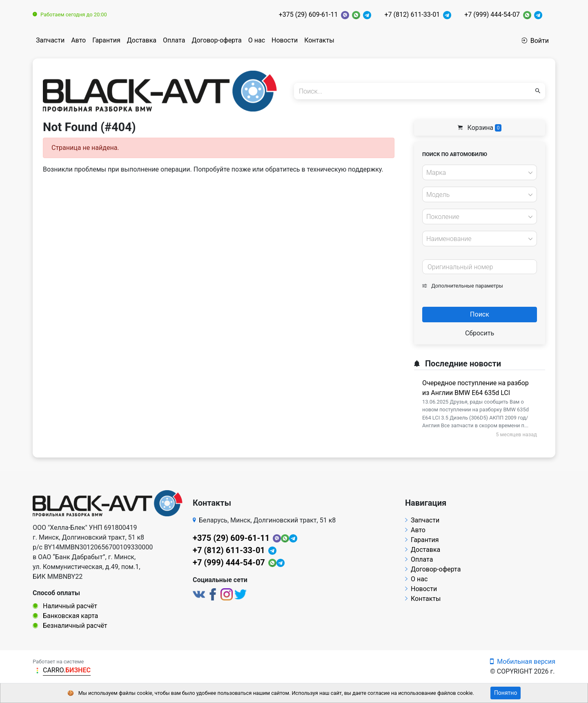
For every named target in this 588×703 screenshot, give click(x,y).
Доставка (142, 40)
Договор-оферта (216, 40)
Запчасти (50, 40)
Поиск (480, 314)
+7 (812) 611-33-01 (412, 15)
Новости (285, 40)
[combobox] (480, 172)
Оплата (174, 40)
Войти (535, 41)
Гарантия (106, 40)
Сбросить (480, 333)
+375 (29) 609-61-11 (308, 15)
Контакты (319, 40)
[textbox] (477, 173)
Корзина (480, 128)
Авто (78, 40)
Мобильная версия (523, 662)
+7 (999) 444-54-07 (492, 15)
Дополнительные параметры (463, 286)
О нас (257, 40)
